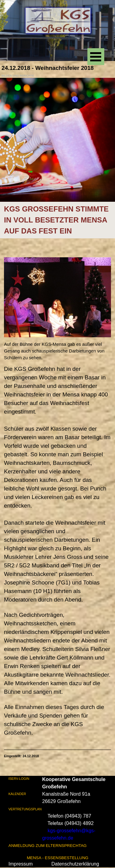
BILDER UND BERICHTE (18, 76)
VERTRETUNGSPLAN (25, 809)
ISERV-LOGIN (19, 779)
